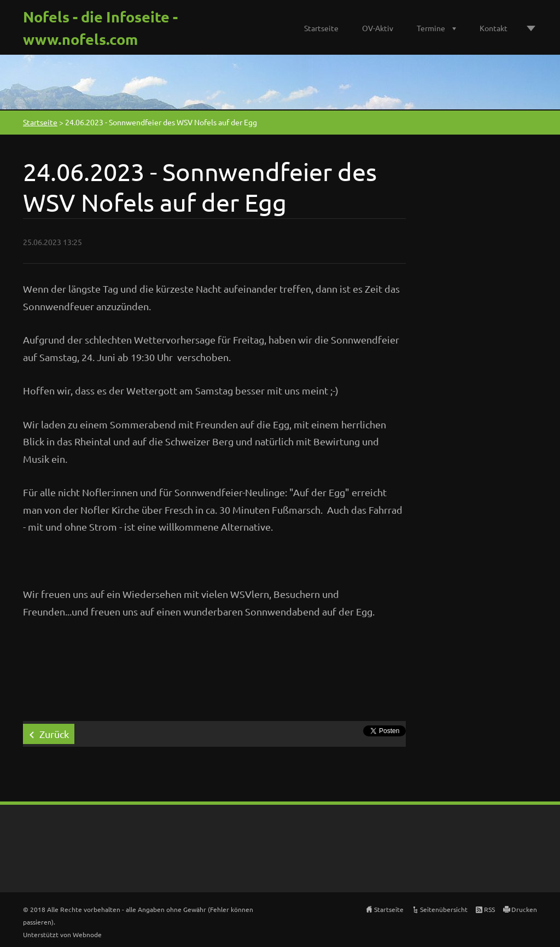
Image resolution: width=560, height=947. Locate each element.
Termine (431, 28)
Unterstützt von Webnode (62, 934)
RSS (489, 909)
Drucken (524, 909)
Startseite (321, 28)
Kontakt (494, 28)
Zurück (54, 734)
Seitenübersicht (444, 909)
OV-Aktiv (378, 28)
